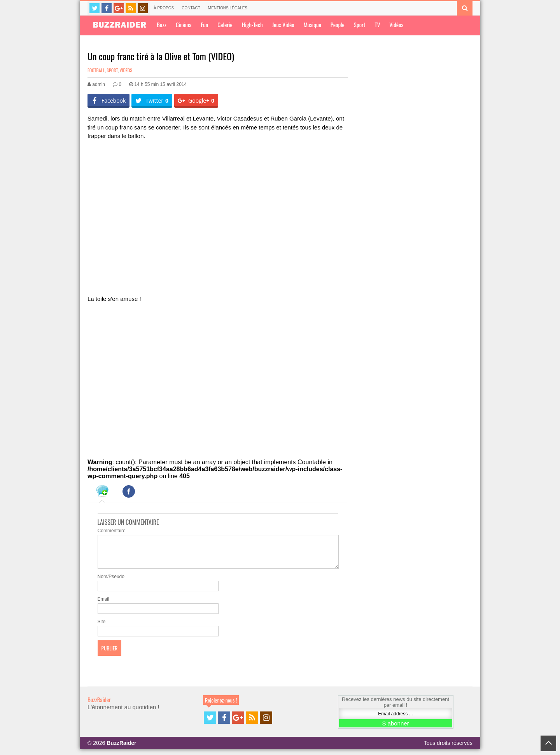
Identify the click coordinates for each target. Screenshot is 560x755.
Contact (191, 8)
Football (96, 70)
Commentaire (112, 531)
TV (377, 24)
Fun (204, 24)
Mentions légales (228, 8)
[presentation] (102, 493)
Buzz (162, 24)
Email (103, 605)
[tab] (102, 493)
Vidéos (396, 24)
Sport (360, 24)
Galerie (225, 24)
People (338, 24)
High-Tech (252, 24)
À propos (164, 8)
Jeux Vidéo (283, 24)
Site (102, 627)
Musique (312, 24)
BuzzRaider (99, 705)
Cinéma (184, 24)
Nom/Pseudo (111, 582)
